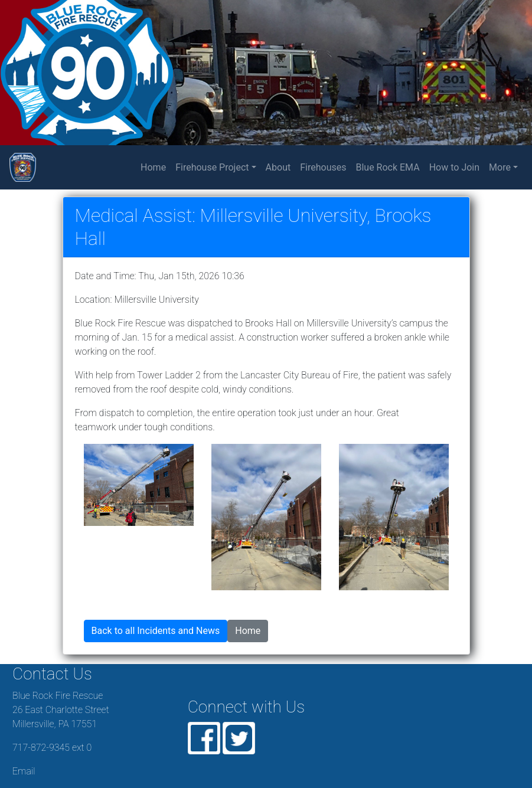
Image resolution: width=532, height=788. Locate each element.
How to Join (454, 167)
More (500, 167)
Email (24, 771)
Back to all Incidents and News (156, 631)
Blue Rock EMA (387, 167)
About (278, 167)
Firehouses (323, 167)
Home (156, 166)
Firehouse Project (212, 167)
